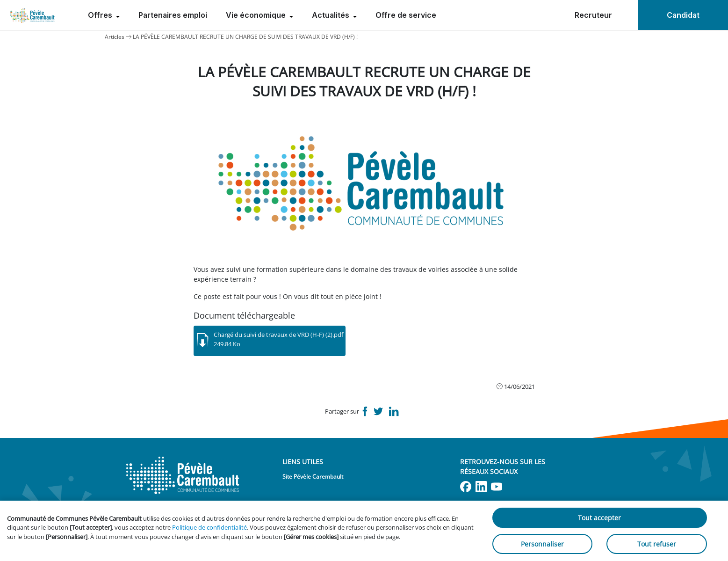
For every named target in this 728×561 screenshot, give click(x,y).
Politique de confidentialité (209, 527)
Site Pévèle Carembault (313, 477)
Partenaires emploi (173, 15)
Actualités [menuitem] (332, 15)
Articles (115, 37)
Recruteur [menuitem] (593, 15)
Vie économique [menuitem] (257, 15)
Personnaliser (542, 544)
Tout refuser (657, 544)
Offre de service (406, 15)
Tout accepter (599, 518)
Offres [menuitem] (101, 15)
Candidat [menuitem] (683, 15)
